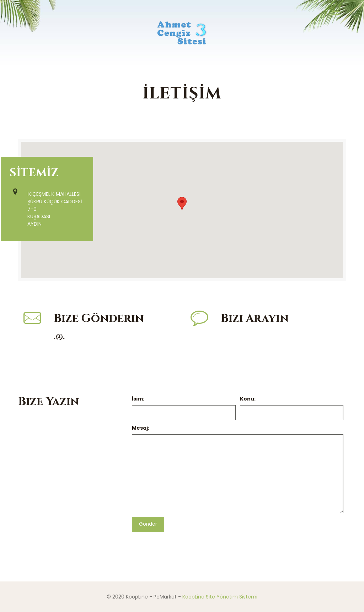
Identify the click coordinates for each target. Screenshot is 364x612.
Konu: (248, 399)
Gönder (148, 524)
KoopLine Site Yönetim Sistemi (220, 597)
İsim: (138, 399)
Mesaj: (141, 428)
